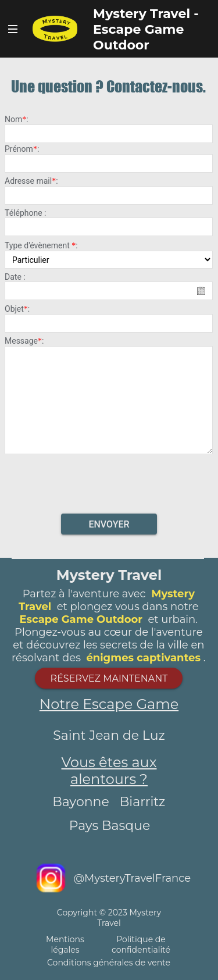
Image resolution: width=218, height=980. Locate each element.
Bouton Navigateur (13, 29)
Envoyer (109, 524)
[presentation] (109, 480)
